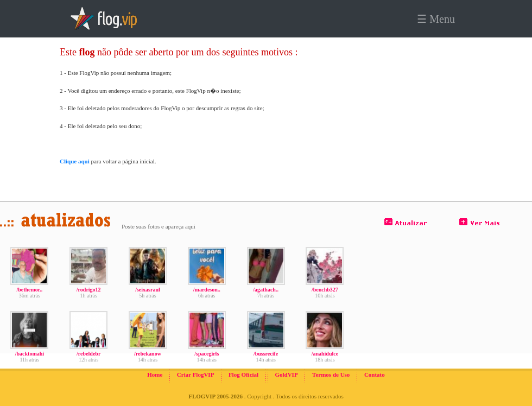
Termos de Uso (331, 375)
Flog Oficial (243, 375)
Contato (375, 375)
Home (155, 375)
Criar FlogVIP (196, 375)
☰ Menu (436, 19)
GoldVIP (286, 375)
